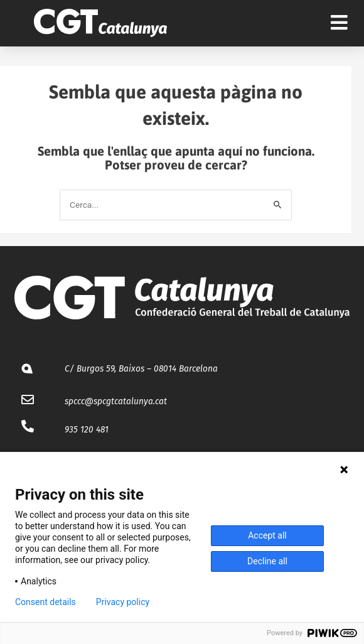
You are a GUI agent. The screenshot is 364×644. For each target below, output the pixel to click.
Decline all (267, 561)
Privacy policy (123, 602)
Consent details (45, 602)
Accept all (267, 535)
